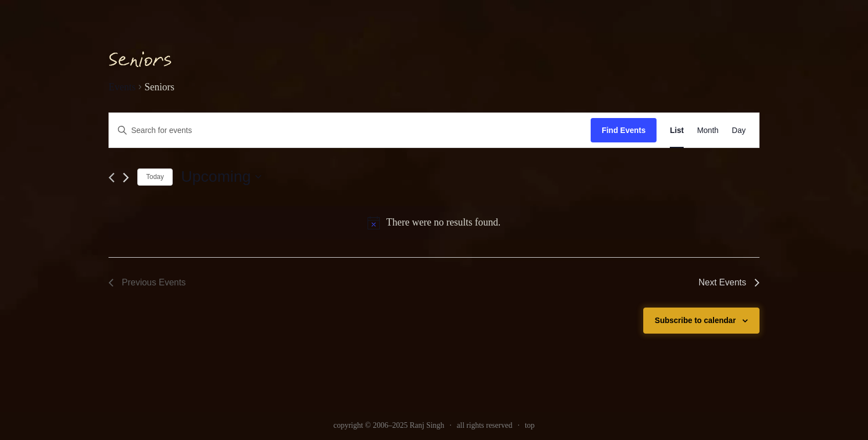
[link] (677, 131)
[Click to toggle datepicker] (221, 177)
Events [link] (122, 87)
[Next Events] (126, 178)
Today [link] (155, 177)
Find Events (624, 130)
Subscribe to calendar (695, 320)
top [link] (530, 425)
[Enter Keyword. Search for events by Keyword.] (350, 131)
